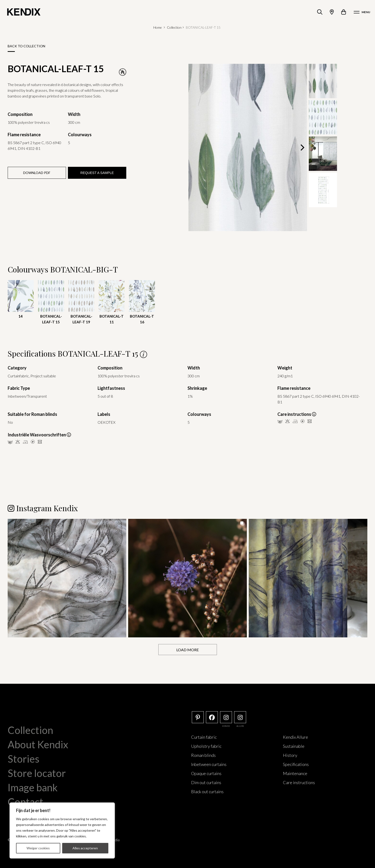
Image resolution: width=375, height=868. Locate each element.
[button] (67, 578)
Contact (25, 802)
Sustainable (294, 746)
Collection (174, 27)
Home (158, 27)
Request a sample (97, 173)
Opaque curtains (206, 773)
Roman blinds (203, 755)
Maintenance (295, 773)
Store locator (37, 773)
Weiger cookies (38, 848)
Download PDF (37, 173)
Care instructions (299, 782)
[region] (62, 830)
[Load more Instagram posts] (188, 649)
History (290, 755)
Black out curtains (207, 791)
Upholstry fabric (206, 746)
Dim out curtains (206, 782)
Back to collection (26, 46)
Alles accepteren (85, 848)
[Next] (302, 147)
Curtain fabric (204, 737)
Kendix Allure (295, 737)
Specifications (296, 764)
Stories (24, 759)
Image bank (33, 787)
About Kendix (38, 744)
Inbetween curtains (209, 764)
